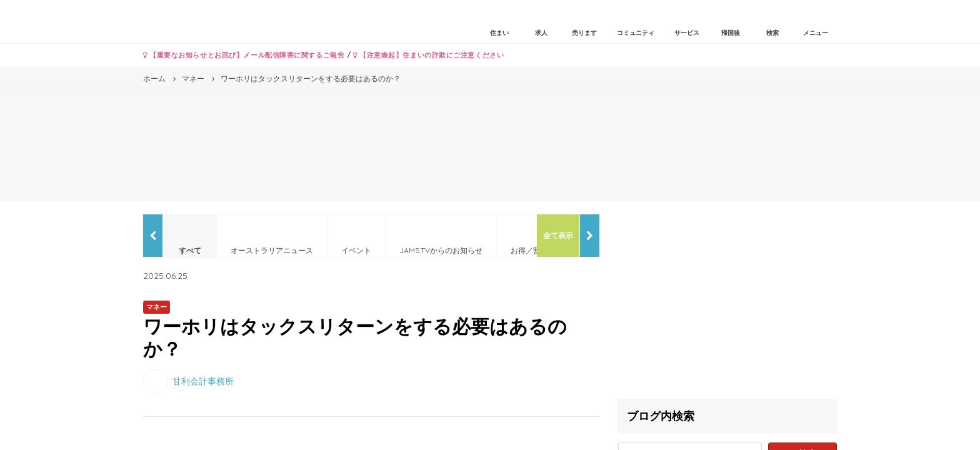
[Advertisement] (727, 302)
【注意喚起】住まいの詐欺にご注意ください (428, 55)
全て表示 (558, 235)
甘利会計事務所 (203, 381)
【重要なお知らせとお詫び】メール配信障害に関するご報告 (244, 55)
